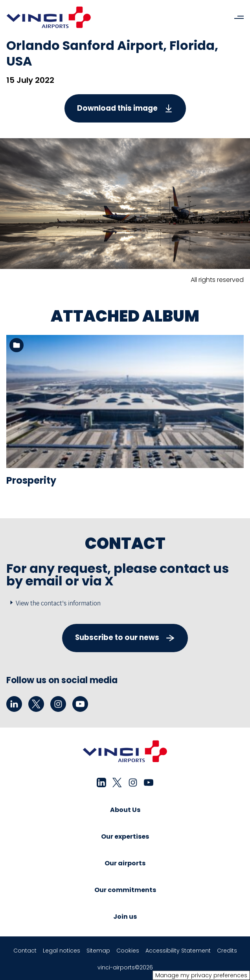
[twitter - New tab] (36, 704)
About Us (125, 810)
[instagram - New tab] (58, 704)
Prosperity (31, 480)
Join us (125, 917)
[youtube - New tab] (80, 704)
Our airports (125, 863)
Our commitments (125, 890)
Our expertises (125, 836)
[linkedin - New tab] (14, 704)
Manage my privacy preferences (201, 975)
